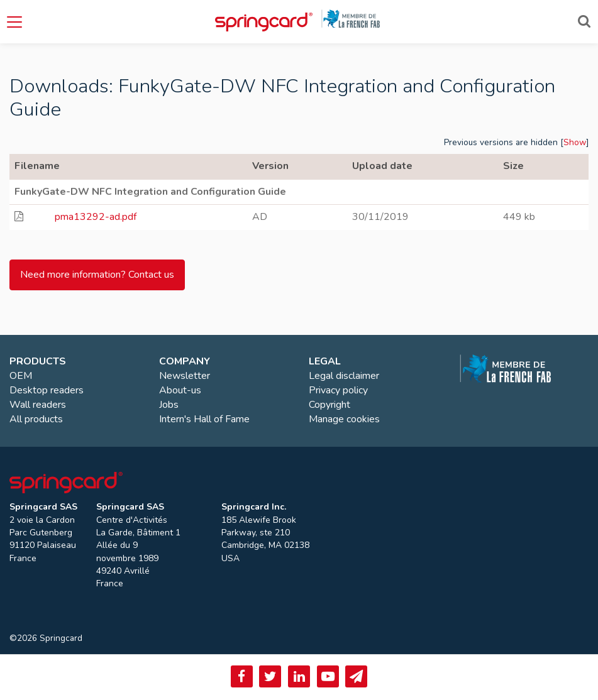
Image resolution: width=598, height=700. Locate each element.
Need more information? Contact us (97, 275)
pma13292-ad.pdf (96, 217)
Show (575, 142)
